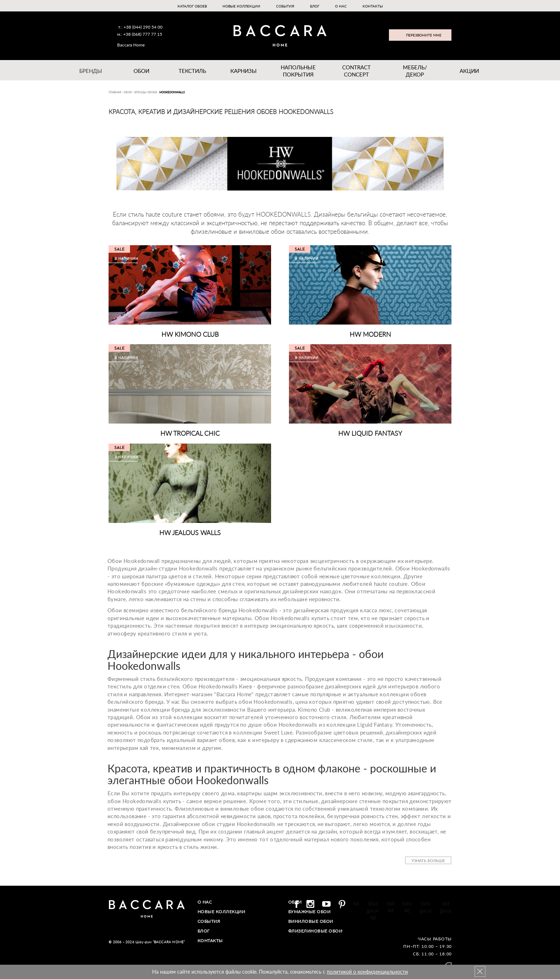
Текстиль (192, 71)
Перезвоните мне (424, 35)
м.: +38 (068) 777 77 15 (140, 34)
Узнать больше (428, 861)
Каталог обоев (192, 6)
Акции (469, 71)
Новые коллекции (241, 6)
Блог (315, 6)
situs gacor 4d (373, 911)
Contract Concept (356, 71)
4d (356, 903)
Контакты (373, 6)
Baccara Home (131, 45)
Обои (141, 71)
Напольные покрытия (298, 71)
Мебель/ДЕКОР (415, 71)
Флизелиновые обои (315, 931)
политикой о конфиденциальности (367, 972)
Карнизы (244, 71)
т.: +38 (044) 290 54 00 (140, 27)
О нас (341, 6)
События (285, 6)
